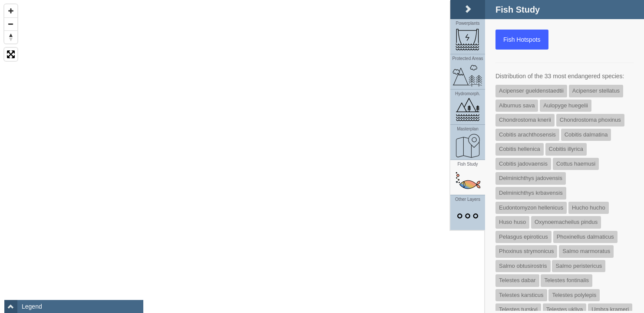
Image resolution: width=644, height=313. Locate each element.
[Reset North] (11, 37)
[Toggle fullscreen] (11, 54)
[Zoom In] (11, 11)
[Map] (322, 156)
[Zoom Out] (11, 24)
